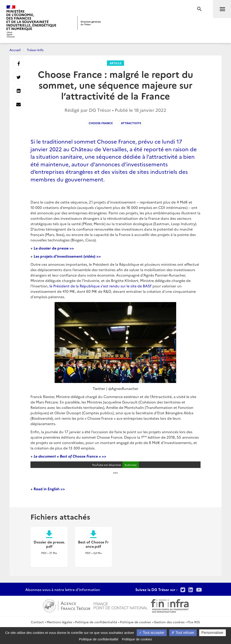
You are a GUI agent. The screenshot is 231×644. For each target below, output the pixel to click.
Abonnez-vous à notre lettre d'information (63, 589)
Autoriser (131, 465)
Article (115, 63)
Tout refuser (183, 633)
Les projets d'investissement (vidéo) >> (67, 256)
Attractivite (131, 123)
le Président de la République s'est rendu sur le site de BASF (100, 286)
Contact (37, 622)
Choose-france (101, 123)
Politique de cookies (135, 622)
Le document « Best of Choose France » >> (69, 456)
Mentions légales (59, 622)
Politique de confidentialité (96, 622)
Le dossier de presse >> (54, 248)
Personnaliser (213, 633)
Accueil (15, 50)
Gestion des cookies (169, 622)
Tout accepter (152, 633)
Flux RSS (194, 622)
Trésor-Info (35, 50)
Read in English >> (49, 489)
